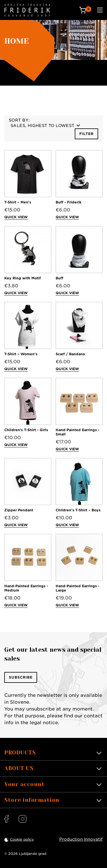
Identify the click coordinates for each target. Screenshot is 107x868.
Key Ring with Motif (23, 278)
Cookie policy (22, 839)
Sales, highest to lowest (45, 126)
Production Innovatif (81, 839)
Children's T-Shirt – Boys (78, 510)
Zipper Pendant (19, 510)
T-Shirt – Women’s (21, 354)
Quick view (16, 217)
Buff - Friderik (68, 202)
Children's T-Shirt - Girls (26, 430)
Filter (86, 134)
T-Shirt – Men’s (18, 202)
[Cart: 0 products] (85, 10)
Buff (59, 278)
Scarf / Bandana (70, 354)
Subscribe (21, 677)
